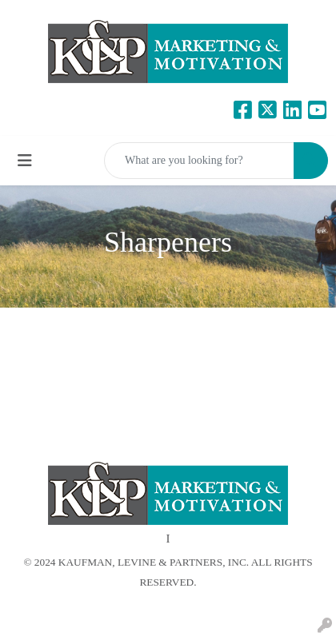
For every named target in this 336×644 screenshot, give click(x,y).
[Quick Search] (199, 161)
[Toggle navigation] (25, 161)
